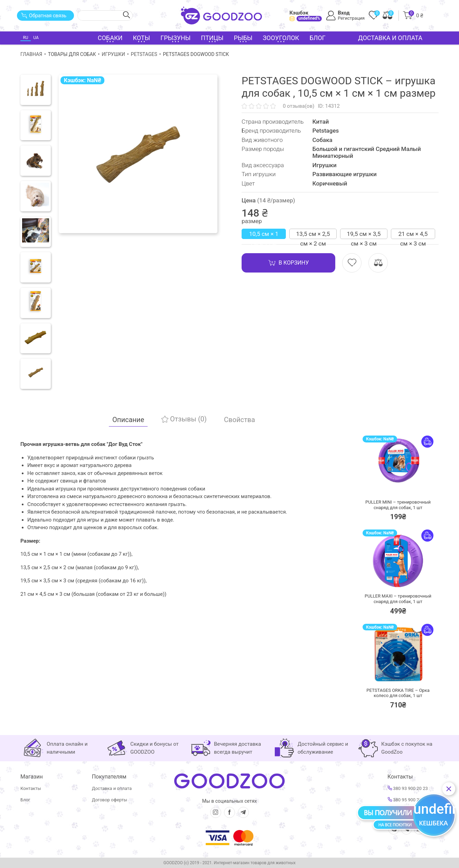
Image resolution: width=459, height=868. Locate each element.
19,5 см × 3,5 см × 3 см (364, 235)
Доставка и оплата (390, 38)
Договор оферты (110, 800)
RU (25, 38)
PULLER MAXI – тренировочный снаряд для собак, (398, 599)
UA (36, 38)
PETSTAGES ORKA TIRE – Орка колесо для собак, (398, 693)
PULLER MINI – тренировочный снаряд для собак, (398, 505)
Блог (317, 38)
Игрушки (113, 54)
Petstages (144, 54)
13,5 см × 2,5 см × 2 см (313, 235)
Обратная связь (44, 16)
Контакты (31, 788)
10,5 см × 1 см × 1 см (264, 235)
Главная (31, 54)
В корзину (288, 263)
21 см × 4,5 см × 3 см (413, 235)
